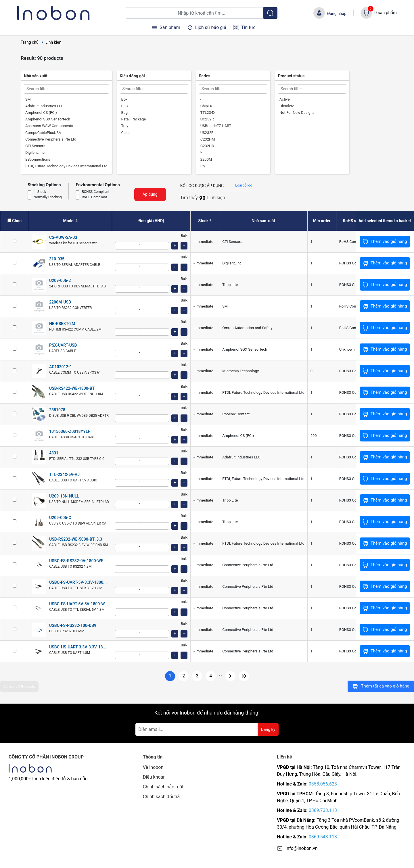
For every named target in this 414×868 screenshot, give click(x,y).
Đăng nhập (337, 14)
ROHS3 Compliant (95, 192)
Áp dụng (150, 194)
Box (124, 99)
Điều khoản (154, 777)
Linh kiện (53, 42)
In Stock (40, 192)
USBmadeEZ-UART (216, 126)
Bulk (125, 106)
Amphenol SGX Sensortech (48, 119)
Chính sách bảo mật (163, 787)
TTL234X (208, 113)
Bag (124, 113)
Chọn (17, 221)
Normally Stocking (48, 197)
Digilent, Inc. (35, 152)
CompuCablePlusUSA (43, 133)
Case (125, 133)
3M (28, 99)
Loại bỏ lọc (244, 185)
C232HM (208, 139)
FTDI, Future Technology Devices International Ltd (66, 166)
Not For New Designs (297, 113)
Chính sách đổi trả (161, 797)
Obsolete (287, 106)
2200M (206, 159)
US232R (207, 133)
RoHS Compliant (94, 197)
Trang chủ (30, 42)
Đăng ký (268, 729)
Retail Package (134, 119)
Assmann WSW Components (49, 126)
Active (285, 99)
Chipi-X (206, 106)
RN (203, 166)
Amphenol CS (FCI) (41, 113)
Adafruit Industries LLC (44, 106)
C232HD (207, 146)
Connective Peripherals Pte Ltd (51, 139)
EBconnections (38, 159)
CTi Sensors (35, 146)
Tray (125, 126)
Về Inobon (153, 767)
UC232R (207, 119)
